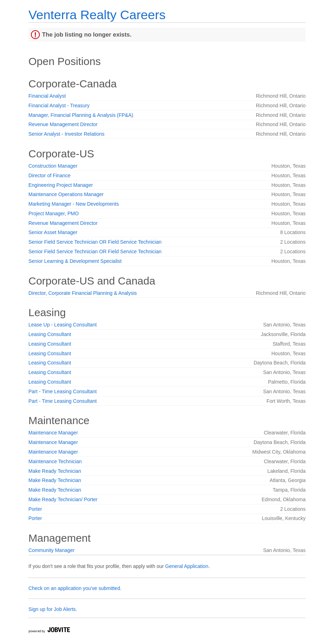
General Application (187, 566)
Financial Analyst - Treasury (59, 105)
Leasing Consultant (50, 334)
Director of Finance (49, 175)
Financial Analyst (47, 96)
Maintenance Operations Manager (66, 194)
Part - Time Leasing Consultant (63, 391)
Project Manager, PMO (54, 213)
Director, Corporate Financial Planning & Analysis (83, 293)
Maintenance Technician (55, 461)
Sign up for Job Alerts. (53, 609)
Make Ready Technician (55, 471)
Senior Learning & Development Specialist (75, 261)
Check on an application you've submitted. (75, 588)
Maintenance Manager (53, 433)
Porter (35, 509)
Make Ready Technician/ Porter (63, 499)
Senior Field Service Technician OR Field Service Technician (95, 242)
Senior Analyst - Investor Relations (66, 134)
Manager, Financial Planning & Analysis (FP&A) (81, 115)
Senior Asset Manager (53, 232)
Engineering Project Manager (61, 185)
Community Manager (52, 550)
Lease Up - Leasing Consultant (63, 325)
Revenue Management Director (63, 124)
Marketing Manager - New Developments (74, 204)
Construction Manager (53, 166)
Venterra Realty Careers (97, 15)
